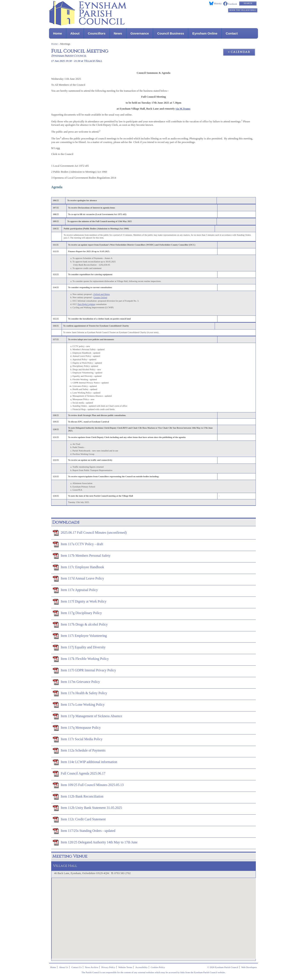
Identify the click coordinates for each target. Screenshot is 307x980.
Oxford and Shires (101, 294)
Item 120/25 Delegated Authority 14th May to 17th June (95, 843)
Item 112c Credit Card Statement (79, 820)
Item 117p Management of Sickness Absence (88, 716)
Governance (140, 33)
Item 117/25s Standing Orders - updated (84, 831)
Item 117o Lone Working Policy (79, 705)
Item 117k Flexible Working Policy (81, 659)
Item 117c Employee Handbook (78, 567)
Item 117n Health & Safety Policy (80, 693)
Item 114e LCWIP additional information (85, 762)
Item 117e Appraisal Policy (75, 590)
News (118, 33)
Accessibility (141, 967)
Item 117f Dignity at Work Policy (80, 602)
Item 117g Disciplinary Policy (77, 613)
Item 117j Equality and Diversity (79, 648)
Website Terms (125, 967)
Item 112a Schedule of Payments (79, 751)
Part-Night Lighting (86, 304)
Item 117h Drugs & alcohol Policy (80, 625)
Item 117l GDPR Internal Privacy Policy (84, 671)
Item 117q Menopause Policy (77, 728)
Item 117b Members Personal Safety (82, 556)
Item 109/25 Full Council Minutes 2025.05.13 (88, 785)
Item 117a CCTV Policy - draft (78, 544)
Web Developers (249, 967)
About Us (64, 967)
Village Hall (93, 61)
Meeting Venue (70, 856)
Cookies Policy (158, 967)
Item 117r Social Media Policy (78, 739)
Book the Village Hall (243, 10)
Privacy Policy (108, 967)
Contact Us (76, 967)
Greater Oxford (100, 297)
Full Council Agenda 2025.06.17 (79, 774)
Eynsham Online (205, 33)
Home (58, 33)
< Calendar (239, 52)
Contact (232, 33)
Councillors (97, 33)
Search (248, 3)
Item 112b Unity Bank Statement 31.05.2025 (87, 808)
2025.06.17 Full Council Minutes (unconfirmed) (90, 533)
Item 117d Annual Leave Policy (78, 579)
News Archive (92, 967)
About (75, 33)
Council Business (171, 33)
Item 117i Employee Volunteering (80, 636)
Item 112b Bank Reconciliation (78, 797)
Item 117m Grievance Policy (76, 682)
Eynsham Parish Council (69, 56)
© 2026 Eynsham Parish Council (223, 967)
